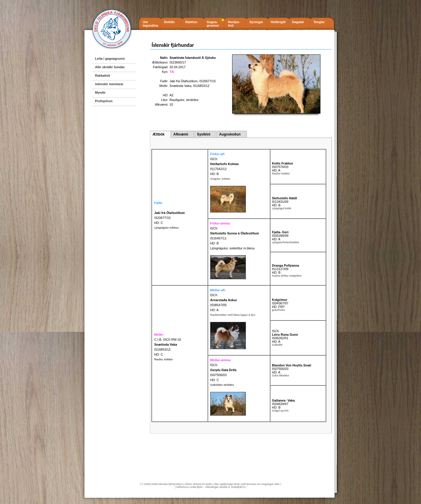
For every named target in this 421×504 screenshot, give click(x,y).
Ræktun (191, 22)
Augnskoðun (230, 134)
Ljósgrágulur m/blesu (166, 228)
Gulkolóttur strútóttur (222, 385)
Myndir (100, 92)
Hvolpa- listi (234, 24)
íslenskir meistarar (109, 84)
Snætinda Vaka (180, 86)
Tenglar (319, 22)
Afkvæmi (181, 134)
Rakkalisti (102, 76)
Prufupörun (104, 101)
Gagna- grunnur (213, 24)
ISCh (214, 159)
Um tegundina (150, 24)
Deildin (169, 22)
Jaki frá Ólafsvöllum (184, 81)
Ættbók (158, 134)
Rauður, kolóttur (163, 359)
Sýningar (256, 22)
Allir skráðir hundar (110, 67)
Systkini (203, 134)
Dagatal (298, 22)
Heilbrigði (278, 22)
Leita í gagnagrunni (110, 59)
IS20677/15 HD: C (169, 218)
